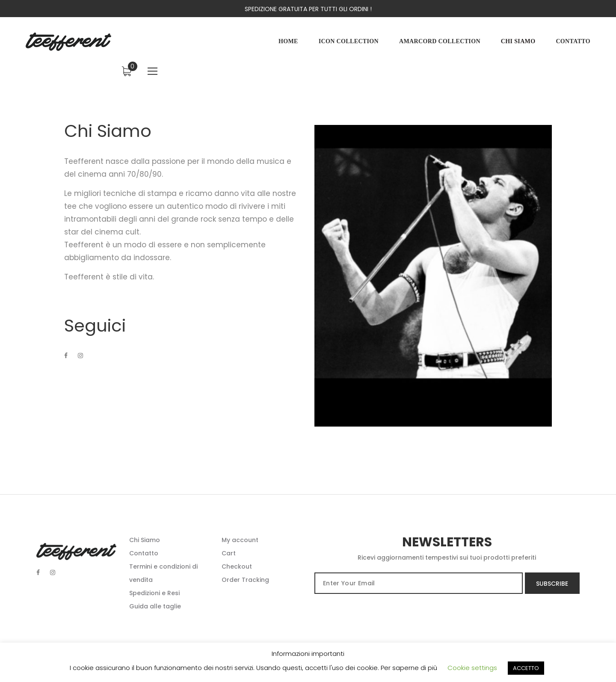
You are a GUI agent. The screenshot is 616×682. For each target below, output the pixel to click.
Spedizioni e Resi (154, 593)
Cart (229, 553)
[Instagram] (80, 362)
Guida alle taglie (155, 606)
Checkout (237, 566)
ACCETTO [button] (526, 668)
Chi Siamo (145, 540)
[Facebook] (66, 362)
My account (240, 540)
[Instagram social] (53, 572)
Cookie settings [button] (472, 668)
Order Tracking (245, 580)
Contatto (144, 553)
